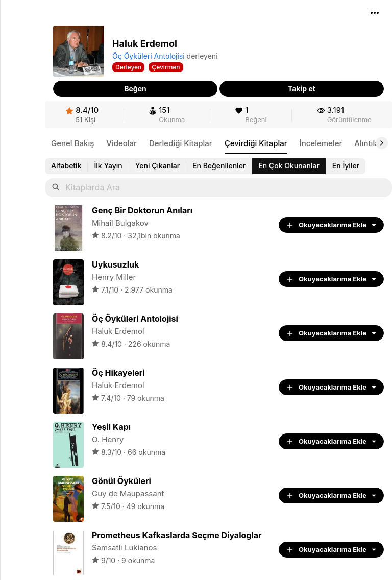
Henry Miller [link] (114, 277)
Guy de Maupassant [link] (128, 493)
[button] (375, 13)
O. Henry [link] (108, 439)
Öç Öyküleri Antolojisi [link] (149, 56)
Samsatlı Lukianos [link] (124, 548)
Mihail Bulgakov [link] (120, 223)
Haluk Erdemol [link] (118, 331)
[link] (82, 115)
